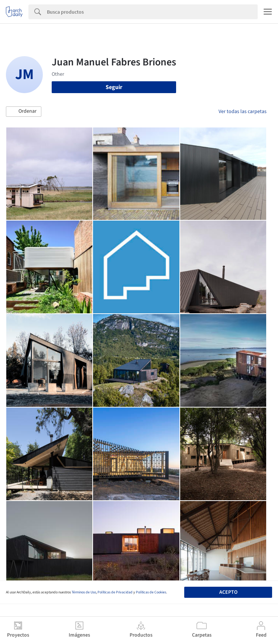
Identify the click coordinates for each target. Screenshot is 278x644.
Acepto (228, 592)
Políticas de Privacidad (115, 592)
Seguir (114, 87)
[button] (24, 112)
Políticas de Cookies (151, 592)
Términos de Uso (84, 592)
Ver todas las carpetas (243, 112)
